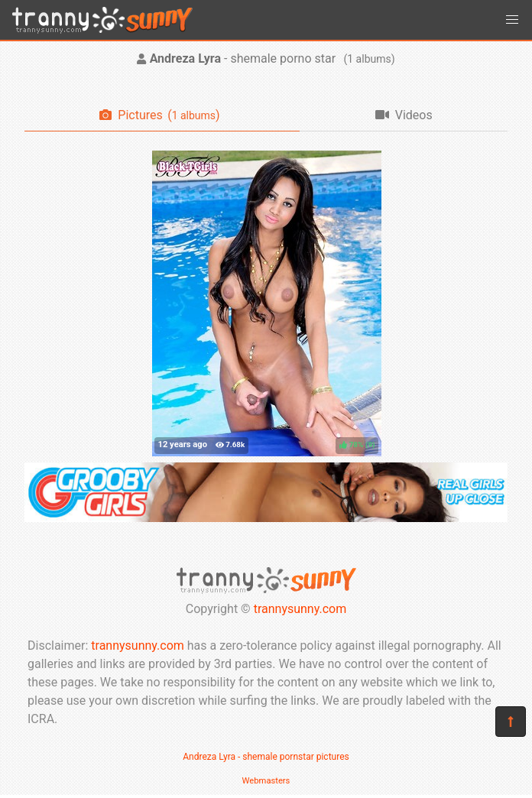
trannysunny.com (300, 609)
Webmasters (266, 781)
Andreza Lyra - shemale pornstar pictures (266, 757)
